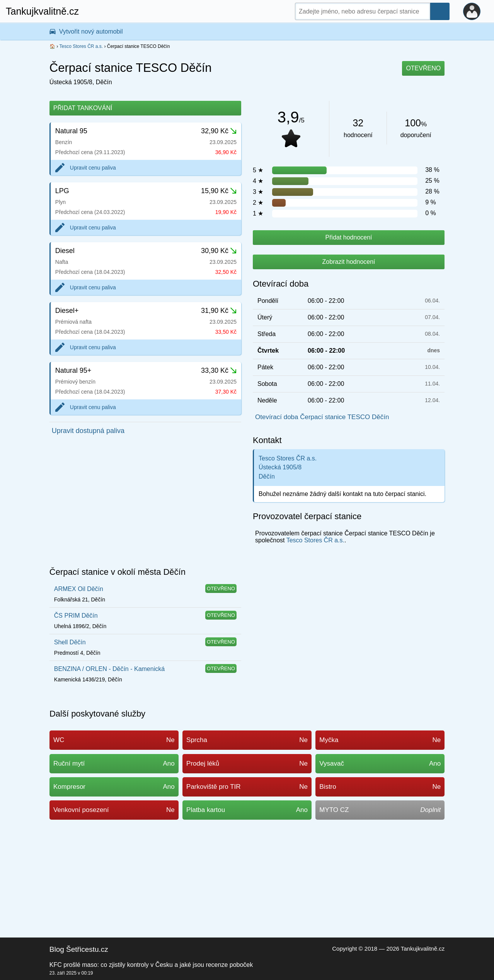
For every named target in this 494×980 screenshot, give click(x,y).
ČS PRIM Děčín (76, 616)
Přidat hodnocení (349, 237)
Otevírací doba (281, 284)
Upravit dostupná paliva (88, 431)
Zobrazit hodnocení (349, 262)
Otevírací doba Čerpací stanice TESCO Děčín (322, 417)
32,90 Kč (219, 131)
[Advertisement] (145, 503)
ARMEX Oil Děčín (79, 589)
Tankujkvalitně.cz (42, 11)
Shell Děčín (70, 642)
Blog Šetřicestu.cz (79, 949)
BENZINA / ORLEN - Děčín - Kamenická (109, 669)
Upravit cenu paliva (93, 168)
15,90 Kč (219, 191)
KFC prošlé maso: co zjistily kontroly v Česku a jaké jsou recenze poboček (151, 965)
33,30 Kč (219, 370)
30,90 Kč (219, 251)
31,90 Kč (219, 311)
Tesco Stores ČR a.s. (81, 46)
